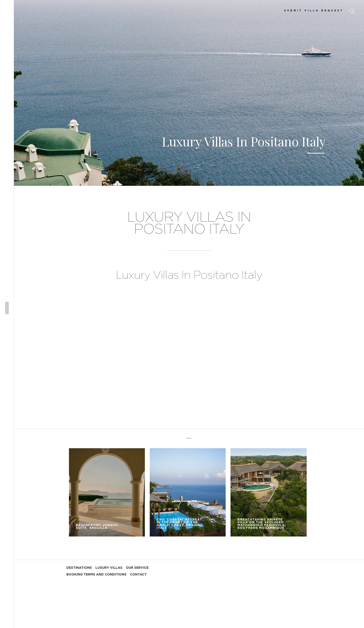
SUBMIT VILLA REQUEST (314, 11)
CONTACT (138, 575)
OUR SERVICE (137, 568)
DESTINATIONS (79, 568)
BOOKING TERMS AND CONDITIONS (96, 575)
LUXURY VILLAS (109, 568)
